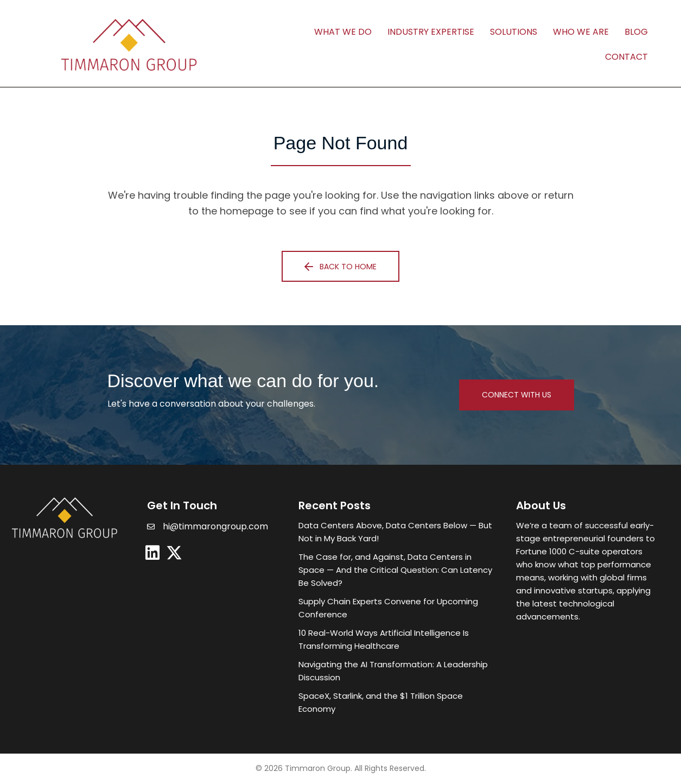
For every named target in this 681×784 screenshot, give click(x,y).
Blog (636, 32)
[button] (340, 266)
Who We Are (581, 32)
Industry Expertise (431, 32)
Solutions (514, 32)
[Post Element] (396, 532)
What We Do (343, 32)
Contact (626, 57)
